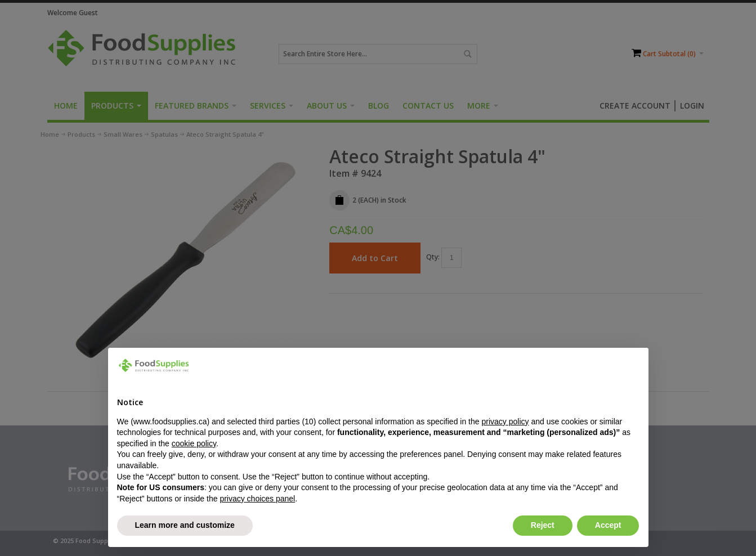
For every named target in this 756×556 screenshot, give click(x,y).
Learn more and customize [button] (185, 525)
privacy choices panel (257, 499)
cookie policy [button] (194, 443)
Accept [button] (608, 525)
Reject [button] (543, 525)
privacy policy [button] (505, 422)
